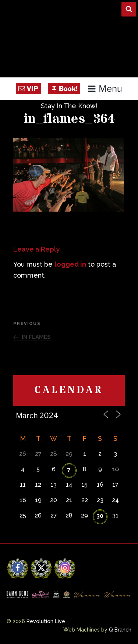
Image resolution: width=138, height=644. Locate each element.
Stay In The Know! (69, 106)
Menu (105, 89)
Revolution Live (46, 621)
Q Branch (120, 630)
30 (100, 516)
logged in (70, 264)
